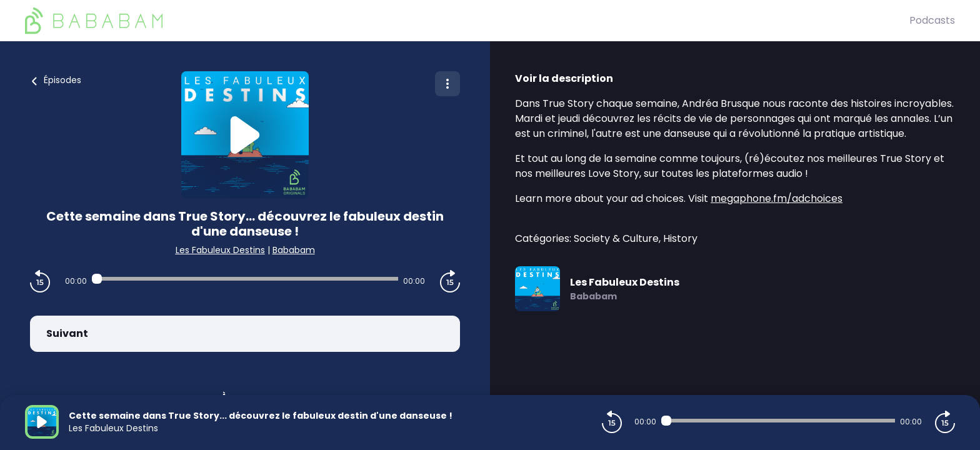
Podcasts (932, 20)
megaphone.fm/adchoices (777, 198)
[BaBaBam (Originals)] (467, 21)
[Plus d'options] (447, 84)
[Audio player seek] (245, 279)
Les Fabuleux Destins (220, 250)
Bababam (294, 250)
